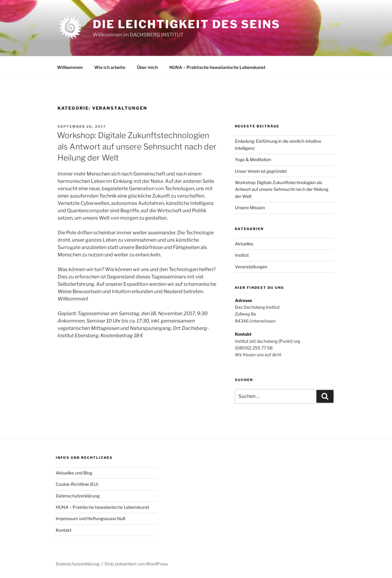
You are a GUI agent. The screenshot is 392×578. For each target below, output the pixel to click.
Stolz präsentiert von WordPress (136, 564)
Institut (242, 255)
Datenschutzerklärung (78, 496)
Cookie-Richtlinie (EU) (77, 484)
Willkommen (70, 67)
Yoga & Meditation (253, 159)
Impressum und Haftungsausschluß (91, 518)
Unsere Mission (250, 208)
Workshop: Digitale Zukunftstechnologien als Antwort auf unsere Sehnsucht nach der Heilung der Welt (137, 146)
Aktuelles (244, 244)
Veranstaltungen (251, 267)
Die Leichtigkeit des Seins (187, 24)
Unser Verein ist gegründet (261, 171)
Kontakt (64, 530)
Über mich (147, 67)
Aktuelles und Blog (74, 473)
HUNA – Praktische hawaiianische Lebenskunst (217, 67)
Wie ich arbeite (110, 67)
